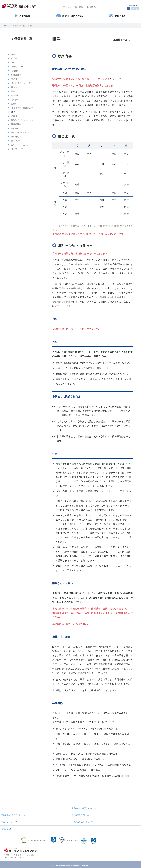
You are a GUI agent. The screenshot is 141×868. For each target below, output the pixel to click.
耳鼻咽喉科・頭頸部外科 (21, 108)
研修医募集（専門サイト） (12, 813)
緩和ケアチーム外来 (19, 145)
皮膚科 (13, 104)
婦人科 (13, 87)
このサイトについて (9, 820)
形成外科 (14, 116)
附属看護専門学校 (79, 813)
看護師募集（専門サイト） (82, 807)
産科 (12, 91)
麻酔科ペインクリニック (21, 120)
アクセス (65, 7)
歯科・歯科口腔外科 (19, 133)
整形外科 (14, 79)
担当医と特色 (117, 38)
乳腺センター (16, 67)
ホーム (7, 26)
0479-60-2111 (80, 622)
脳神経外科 (15, 75)
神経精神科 (15, 124)
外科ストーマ (16, 149)
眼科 (12, 112)
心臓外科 (14, 71)
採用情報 (77, 7)
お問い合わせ (7, 827)
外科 (12, 62)
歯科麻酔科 (15, 137)
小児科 (13, 58)
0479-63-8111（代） (16, 856)
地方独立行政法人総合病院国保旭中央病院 (27, 7)
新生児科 (14, 95)
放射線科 (14, 128)
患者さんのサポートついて (82, 820)
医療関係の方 (91, 7)
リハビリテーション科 (20, 83)
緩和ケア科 (15, 141)
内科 (12, 54)
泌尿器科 (14, 100)
